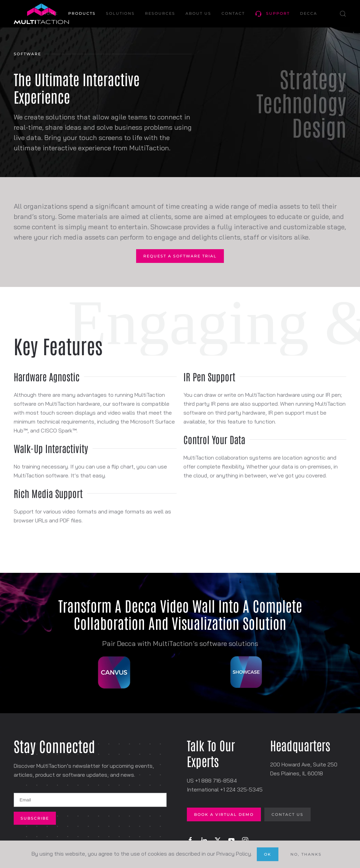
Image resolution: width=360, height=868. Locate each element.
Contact (233, 13)
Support (273, 14)
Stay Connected (54, 746)
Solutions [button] (120, 13)
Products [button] (82, 13)
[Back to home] (41, 14)
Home (50, 13)
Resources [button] (160, 13)
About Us (198, 13)
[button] (343, 14)
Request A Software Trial (180, 256)
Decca (309, 13)
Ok (268, 854)
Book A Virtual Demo (224, 814)
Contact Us (287, 814)
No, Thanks (306, 854)
